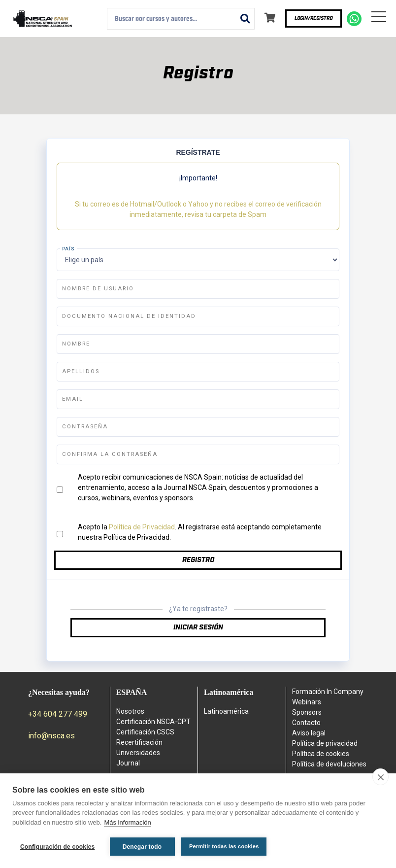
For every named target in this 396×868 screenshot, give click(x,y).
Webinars (307, 702)
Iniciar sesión (198, 627)
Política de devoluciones (329, 764)
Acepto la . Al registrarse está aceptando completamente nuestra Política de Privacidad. (200, 532)
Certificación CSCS (145, 732)
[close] (380, 777)
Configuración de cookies (58, 847)
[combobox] (181, 19)
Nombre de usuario (98, 289)
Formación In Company (328, 692)
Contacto (306, 723)
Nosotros (130, 711)
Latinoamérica (226, 711)
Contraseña (85, 427)
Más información (127, 823)
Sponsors (307, 712)
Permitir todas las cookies (225, 846)
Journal (128, 763)
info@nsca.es (51, 736)
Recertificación (139, 742)
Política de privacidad (325, 743)
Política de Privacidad (142, 527)
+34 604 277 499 (58, 714)
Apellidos (81, 371)
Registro (198, 560)
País (68, 249)
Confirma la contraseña (110, 454)
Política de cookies (321, 754)
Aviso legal (309, 733)
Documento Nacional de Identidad (129, 316)
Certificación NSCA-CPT (153, 722)
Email (73, 399)
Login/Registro (313, 18)
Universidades (138, 753)
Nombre (76, 344)
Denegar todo (142, 847)
